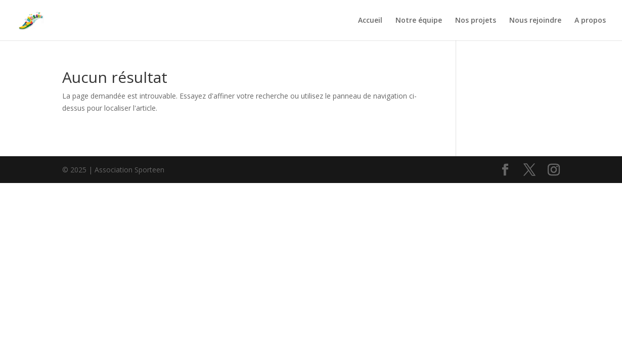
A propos (590, 21)
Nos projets (476, 21)
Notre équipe (419, 21)
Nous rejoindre (535, 21)
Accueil (370, 21)
